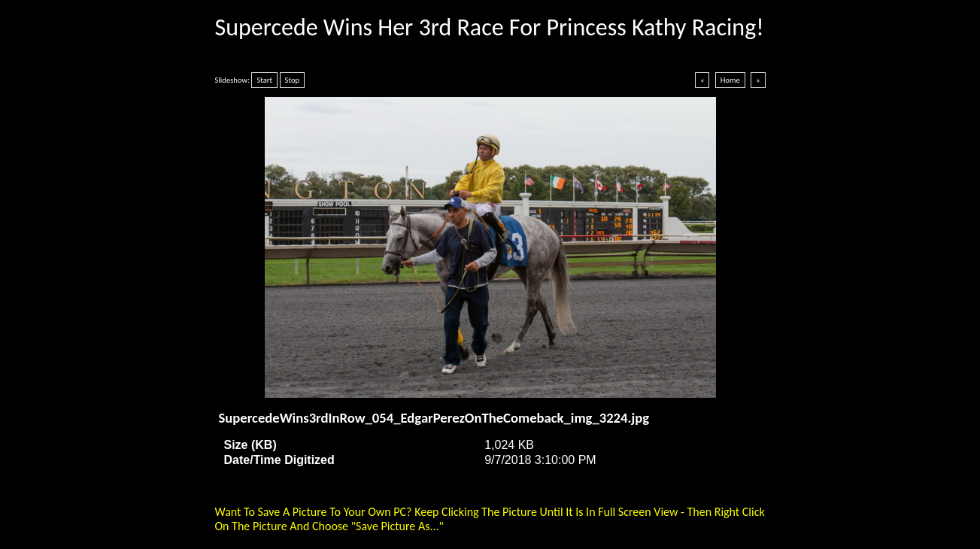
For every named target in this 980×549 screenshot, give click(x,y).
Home (730, 80)
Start (264, 80)
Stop (293, 80)
